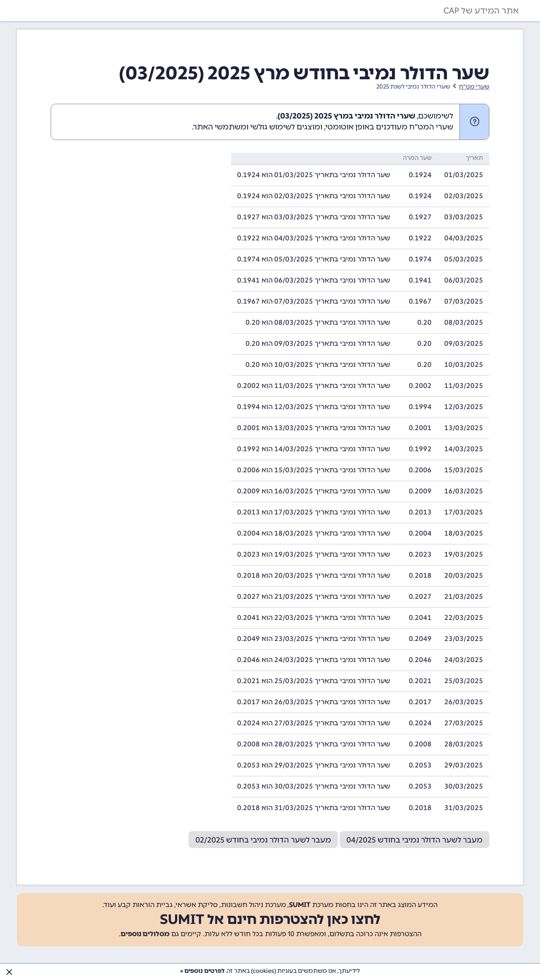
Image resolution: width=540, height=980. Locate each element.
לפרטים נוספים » (202, 971)
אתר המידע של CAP (481, 11)
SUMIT (300, 905)
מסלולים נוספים (145, 934)
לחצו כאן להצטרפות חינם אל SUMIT (270, 919)
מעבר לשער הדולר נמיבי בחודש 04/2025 (414, 840)
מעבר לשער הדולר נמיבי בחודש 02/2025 (263, 840)
